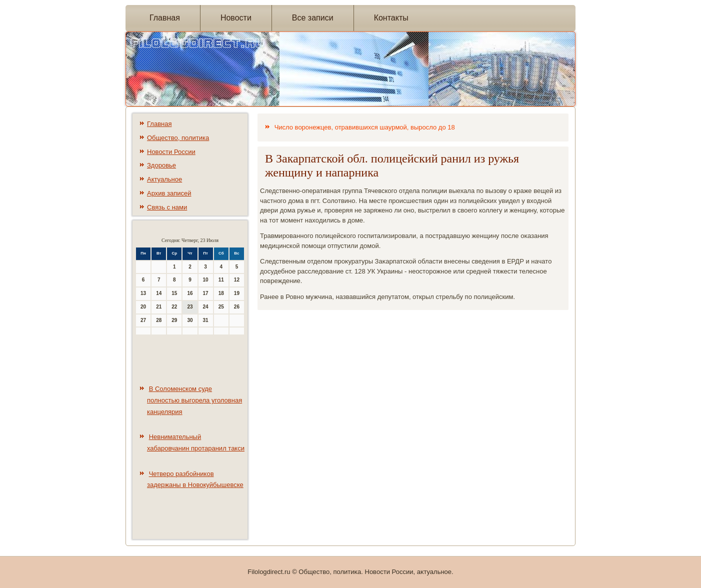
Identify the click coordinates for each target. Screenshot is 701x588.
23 (190, 307)
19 (237, 293)
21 (159, 307)
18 (221, 293)
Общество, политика (178, 138)
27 (143, 320)
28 (159, 320)
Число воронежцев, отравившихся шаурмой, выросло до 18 (365, 127)
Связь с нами (167, 207)
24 (206, 307)
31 (206, 320)
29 (174, 320)
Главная (165, 18)
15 (174, 293)
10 (206, 280)
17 (206, 293)
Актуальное (164, 179)
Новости (236, 18)
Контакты (391, 18)
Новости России (171, 152)
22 (174, 307)
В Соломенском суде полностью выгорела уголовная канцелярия (194, 400)
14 (159, 293)
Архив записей (169, 193)
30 (190, 320)
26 (237, 307)
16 (190, 293)
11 (221, 280)
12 (237, 280)
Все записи (313, 18)
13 (143, 293)
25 (221, 307)
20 (143, 307)
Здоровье (161, 165)
